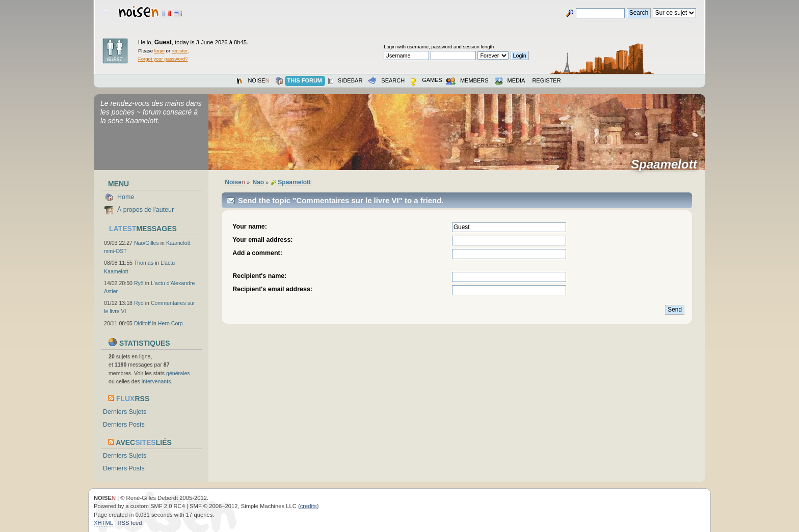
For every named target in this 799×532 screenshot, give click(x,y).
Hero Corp (170, 323)
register (180, 51)
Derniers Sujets (125, 412)
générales (178, 373)
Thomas (144, 263)
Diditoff (142, 323)
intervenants (156, 381)
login (159, 51)
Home (126, 197)
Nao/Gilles (147, 243)
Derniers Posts (124, 425)
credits (309, 506)
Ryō (139, 283)
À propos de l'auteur (145, 210)
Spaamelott (667, 164)
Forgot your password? (163, 59)
